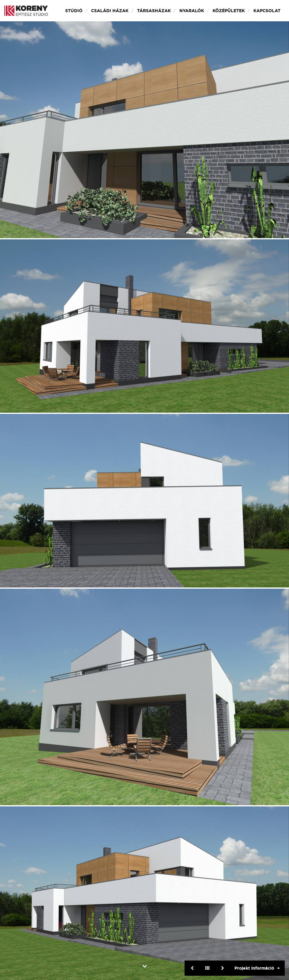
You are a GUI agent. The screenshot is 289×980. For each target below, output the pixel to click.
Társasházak (154, 11)
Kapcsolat (267, 11)
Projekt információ (254, 968)
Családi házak (110, 11)
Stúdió (74, 11)
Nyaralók (192, 11)
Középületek (229, 11)
